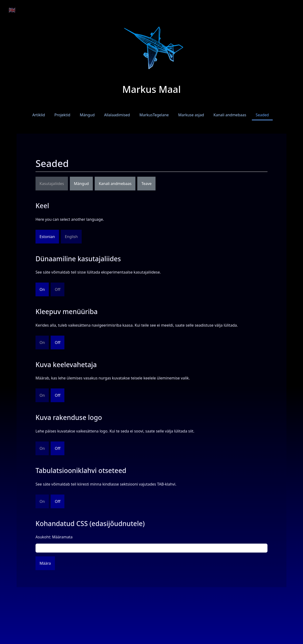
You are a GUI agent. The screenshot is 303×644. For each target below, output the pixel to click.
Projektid (62, 115)
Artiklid (38, 115)
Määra (45, 563)
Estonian (47, 237)
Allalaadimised (117, 115)
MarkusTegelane (154, 115)
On (42, 289)
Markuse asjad (191, 115)
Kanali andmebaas (230, 115)
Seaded (262, 115)
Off (58, 342)
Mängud (87, 115)
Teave (146, 184)
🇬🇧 (12, 10)
